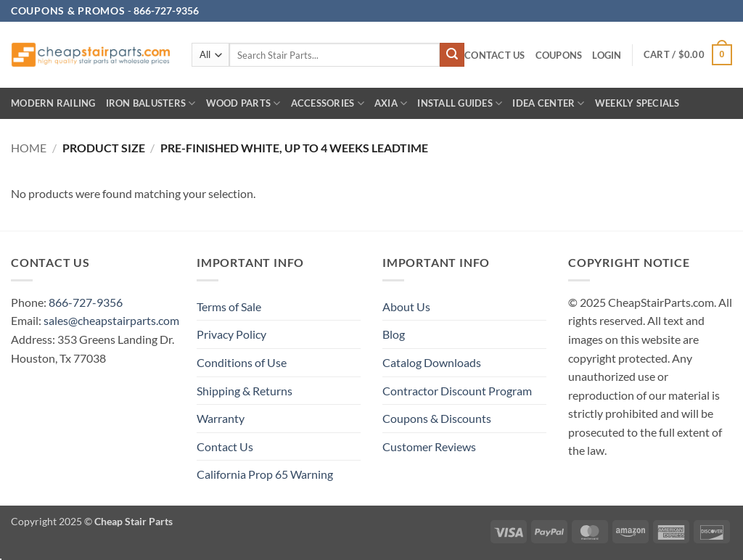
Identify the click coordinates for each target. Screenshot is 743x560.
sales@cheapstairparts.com (111, 320)
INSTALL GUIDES (460, 103)
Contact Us (495, 55)
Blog (394, 334)
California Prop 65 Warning (265, 474)
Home (29, 148)
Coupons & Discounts (437, 418)
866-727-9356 (86, 302)
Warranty (221, 418)
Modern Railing (53, 103)
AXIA (391, 103)
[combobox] (334, 55)
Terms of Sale (229, 306)
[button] (607, 55)
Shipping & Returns (245, 391)
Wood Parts (243, 103)
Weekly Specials (637, 103)
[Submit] (452, 55)
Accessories (328, 103)
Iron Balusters (151, 103)
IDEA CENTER (548, 103)
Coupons (559, 55)
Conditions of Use (242, 362)
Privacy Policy (231, 334)
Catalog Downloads (432, 362)
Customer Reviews (429, 446)
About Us (406, 306)
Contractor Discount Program (457, 391)
